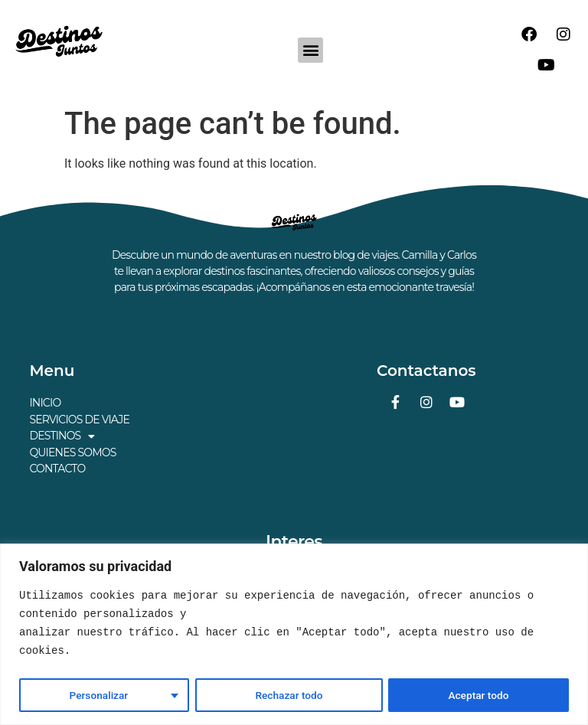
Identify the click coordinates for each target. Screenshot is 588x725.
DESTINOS (62, 435)
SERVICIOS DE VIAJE (79, 419)
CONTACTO (57, 467)
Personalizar (98, 695)
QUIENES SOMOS (72, 451)
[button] (310, 50)
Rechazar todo (289, 695)
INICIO (45, 403)
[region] (294, 634)
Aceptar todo (479, 695)
